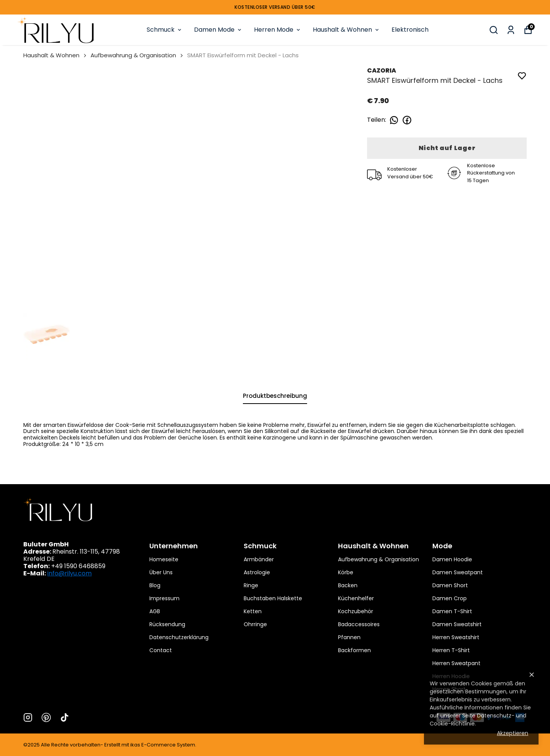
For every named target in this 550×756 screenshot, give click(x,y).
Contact (161, 650)
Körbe (346, 572)
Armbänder (259, 559)
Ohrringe (255, 624)
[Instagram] (28, 717)
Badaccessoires (359, 624)
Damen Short (450, 585)
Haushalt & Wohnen (346, 30)
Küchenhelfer (356, 598)
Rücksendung (167, 624)
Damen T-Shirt (452, 611)
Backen (348, 585)
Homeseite (164, 559)
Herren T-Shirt (451, 650)
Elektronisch (410, 30)
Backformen (354, 650)
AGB (155, 611)
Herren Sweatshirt (456, 637)
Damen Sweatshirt (457, 624)
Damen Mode (218, 30)
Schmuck (165, 30)
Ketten (253, 611)
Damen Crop (450, 598)
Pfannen (349, 637)
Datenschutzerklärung (179, 637)
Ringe (251, 585)
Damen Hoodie (452, 559)
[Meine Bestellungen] (511, 30)
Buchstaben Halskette (273, 598)
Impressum (164, 598)
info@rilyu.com (70, 573)
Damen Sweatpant (458, 572)
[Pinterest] (46, 717)
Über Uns (161, 572)
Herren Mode (278, 30)
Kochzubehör (356, 611)
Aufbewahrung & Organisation (133, 55)
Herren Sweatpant (456, 663)
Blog (155, 585)
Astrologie (257, 572)
